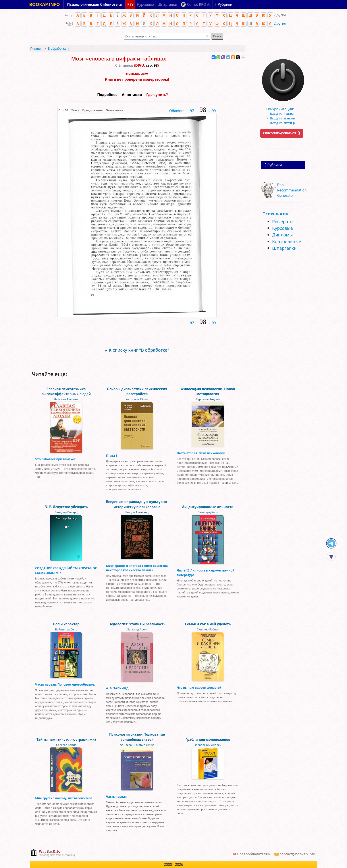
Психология (275, 214)
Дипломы (282, 235)
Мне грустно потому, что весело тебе (64, 798)
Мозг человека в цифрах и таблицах (119, 58)
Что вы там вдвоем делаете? (199, 688)
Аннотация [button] (132, 95)
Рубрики (275, 165)
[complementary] (53, 853)
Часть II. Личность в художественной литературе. (206, 572)
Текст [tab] (75, 110)
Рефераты (283, 221)
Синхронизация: (282, 107)
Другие (280, 23)
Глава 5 (112, 455)
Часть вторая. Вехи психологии (201, 453)
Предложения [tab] (93, 110)
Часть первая (116, 797)
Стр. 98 (63, 110)
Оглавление (115, 110)
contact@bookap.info (297, 854)
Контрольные (287, 241)
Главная (36, 48)
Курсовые (283, 228)
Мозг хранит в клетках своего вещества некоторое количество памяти (137, 568)
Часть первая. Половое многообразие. (65, 684)
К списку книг (139, 350)
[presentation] (63, 110)
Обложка (177, 111)
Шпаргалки (284, 248)
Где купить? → (159, 95)
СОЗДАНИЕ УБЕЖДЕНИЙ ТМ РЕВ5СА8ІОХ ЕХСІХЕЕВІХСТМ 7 (66, 570)
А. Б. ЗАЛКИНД (117, 688)
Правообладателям (254, 854)
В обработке (57, 48)
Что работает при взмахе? (55, 459)
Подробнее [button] (107, 95)
